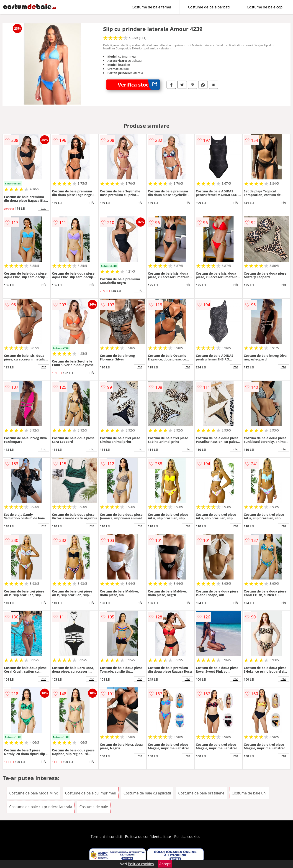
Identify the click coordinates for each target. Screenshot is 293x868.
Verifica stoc (139, 85)
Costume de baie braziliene (201, 793)
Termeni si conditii (106, 837)
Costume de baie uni (249, 793)
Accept (165, 864)
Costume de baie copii (266, 7)
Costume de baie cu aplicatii (147, 793)
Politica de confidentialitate (148, 837)
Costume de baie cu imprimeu (91, 793)
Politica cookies (187, 837)
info (44, 208)
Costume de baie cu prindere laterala (41, 807)
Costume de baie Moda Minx (33, 793)
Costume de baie (94, 807)
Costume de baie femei (151, 7)
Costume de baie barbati (209, 7)
